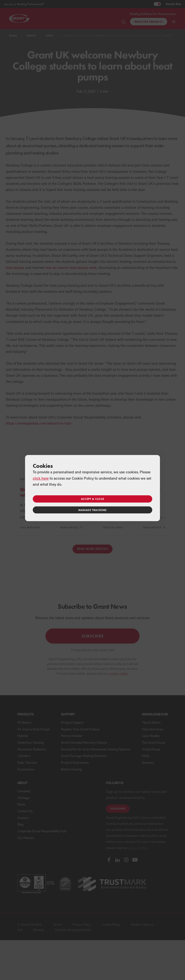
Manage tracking (92, 510)
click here (41, 478)
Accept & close (92, 499)
